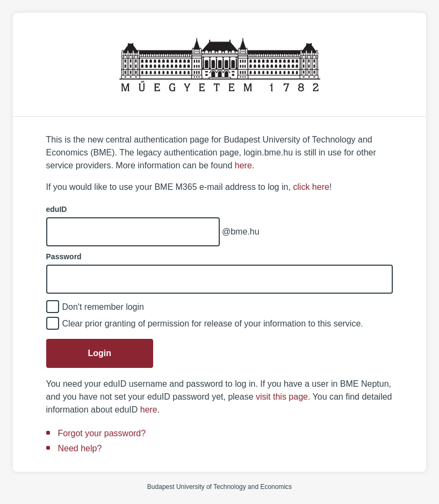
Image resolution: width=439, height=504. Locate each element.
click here (311, 187)
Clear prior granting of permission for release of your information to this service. (213, 324)
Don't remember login (103, 307)
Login (100, 353)
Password (64, 257)
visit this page (282, 397)
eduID (57, 209)
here (243, 165)
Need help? (80, 448)
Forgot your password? (102, 433)
